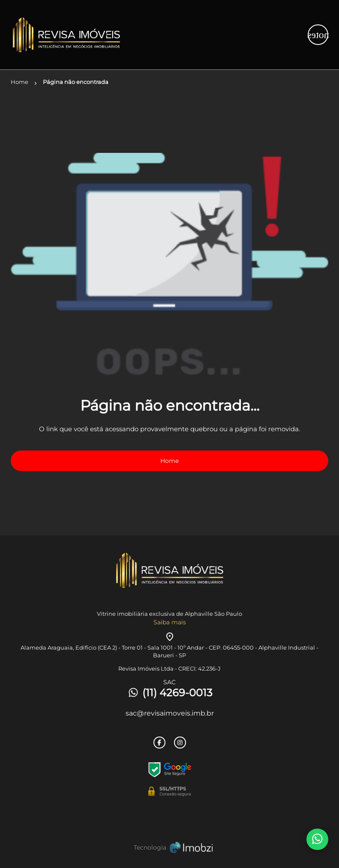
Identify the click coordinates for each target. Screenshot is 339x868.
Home (169, 461)
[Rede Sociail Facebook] (159, 743)
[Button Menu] (318, 35)
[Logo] (64, 35)
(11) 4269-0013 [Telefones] (170, 693)
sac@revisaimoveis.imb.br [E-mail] (170, 713)
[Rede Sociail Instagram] (180, 743)
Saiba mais (170, 622)
